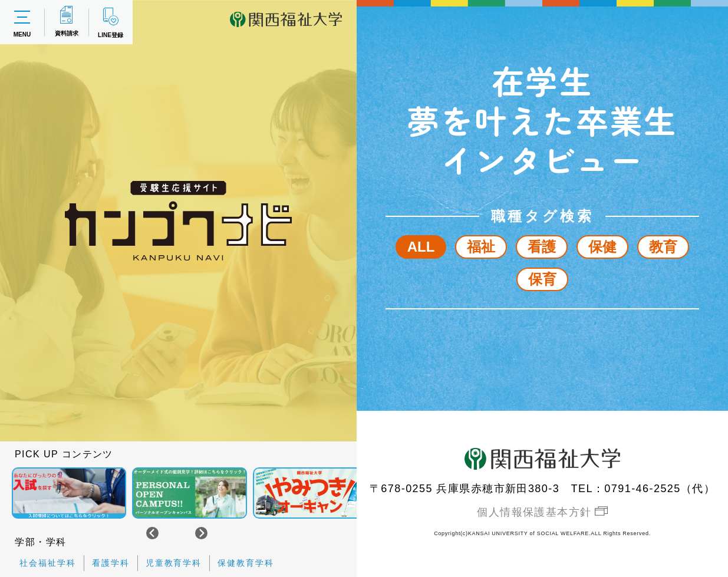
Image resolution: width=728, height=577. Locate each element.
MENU (22, 22)
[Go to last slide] (152, 533)
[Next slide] (201, 533)
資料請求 (67, 21)
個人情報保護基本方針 (534, 512)
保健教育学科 (246, 563)
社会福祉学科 (48, 563)
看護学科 (111, 563)
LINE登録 (111, 22)
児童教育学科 (174, 563)
